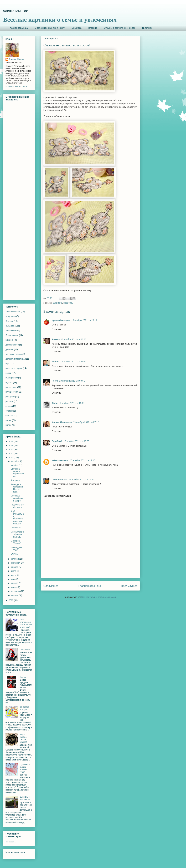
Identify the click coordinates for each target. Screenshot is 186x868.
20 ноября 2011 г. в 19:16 (82, 460)
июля (14, 571)
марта (14, 587)
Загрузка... (11, 842)
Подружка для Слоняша (17, 506)
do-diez (56, 362)
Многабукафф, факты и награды (17, 534)
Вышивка (77, 28)
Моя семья (11, 330)
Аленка (56, 339)
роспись (9, 401)
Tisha (55, 403)
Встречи (9, 321)
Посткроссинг (12, 335)
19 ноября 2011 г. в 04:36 (71, 403)
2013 (11, 450)
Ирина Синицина (61, 320)
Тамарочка (25, 650)
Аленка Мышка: (15, 11)
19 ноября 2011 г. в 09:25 (76, 441)
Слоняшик (16, 528)
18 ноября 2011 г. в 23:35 (73, 339)
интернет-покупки (14, 368)
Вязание (93, 28)
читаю (8, 420)
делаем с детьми (14, 354)
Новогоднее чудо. (16, 549)
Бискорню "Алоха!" (16, 542)
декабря (15, 461)
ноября (15, 465)
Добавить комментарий (58, 496)
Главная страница (18, 28)
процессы (68, 303)
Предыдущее (129, 586)
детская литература (15, 359)
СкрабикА (57, 441)
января (15, 595)
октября (15, 559)
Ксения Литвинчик (62, 422)
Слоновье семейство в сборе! (17, 498)
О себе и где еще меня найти (50, 28)
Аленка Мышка (17, 59)
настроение (11, 387)
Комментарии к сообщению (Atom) (99, 597)
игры (8, 364)
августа (15, 567)
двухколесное (12, 345)
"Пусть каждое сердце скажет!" (24, 738)
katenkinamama (60, 460)
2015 (11, 442)
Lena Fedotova (60, 479)
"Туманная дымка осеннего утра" (25, 768)
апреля (15, 583)
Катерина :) (16, 480)
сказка (9, 406)
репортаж (10, 397)
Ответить (56, 329)
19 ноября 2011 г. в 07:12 (86, 422)
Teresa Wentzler (13, 312)
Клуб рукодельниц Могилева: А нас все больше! (17, 518)
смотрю (9, 411)
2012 (11, 454)
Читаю (23, 677)
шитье (9, 425)
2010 (11, 600)
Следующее (51, 586)
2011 (11, 458)
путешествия (12, 392)
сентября (16, 563)
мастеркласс (12, 378)
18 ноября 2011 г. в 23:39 (73, 362)
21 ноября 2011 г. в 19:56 (81, 479)
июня (14, 575)
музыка (9, 383)
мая (13, 579)
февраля (16, 591)
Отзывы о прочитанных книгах (120, 28)
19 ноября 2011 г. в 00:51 (72, 381)
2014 (11, 446)
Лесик (55, 381)
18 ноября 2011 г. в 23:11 (84, 320)
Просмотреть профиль (16, 86)
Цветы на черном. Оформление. (17, 473)
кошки (8, 373)
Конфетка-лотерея (25, 708)
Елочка (14, 554)
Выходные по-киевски (25, 798)
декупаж (9, 349)
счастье (9, 416)
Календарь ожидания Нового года (17, 488)
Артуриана (11, 316)
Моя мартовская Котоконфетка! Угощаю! (26, 623)
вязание (9, 340)
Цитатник (147, 28)
